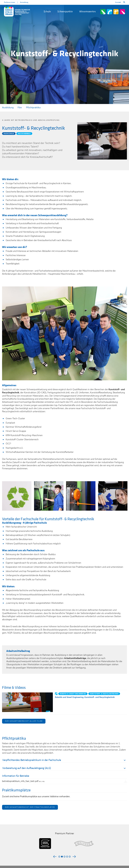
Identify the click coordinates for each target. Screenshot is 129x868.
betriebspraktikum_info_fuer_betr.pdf (23, 781)
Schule (47, 12)
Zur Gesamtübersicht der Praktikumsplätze (30, 807)
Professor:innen (10, 2)
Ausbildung (8, 108)
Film (20, 108)
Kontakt (118, 2)
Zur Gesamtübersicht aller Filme (24, 721)
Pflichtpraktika (33, 108)
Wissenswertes (87, 12)
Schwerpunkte (65, 12)
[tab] (65, 761)
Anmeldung (24, 2)
